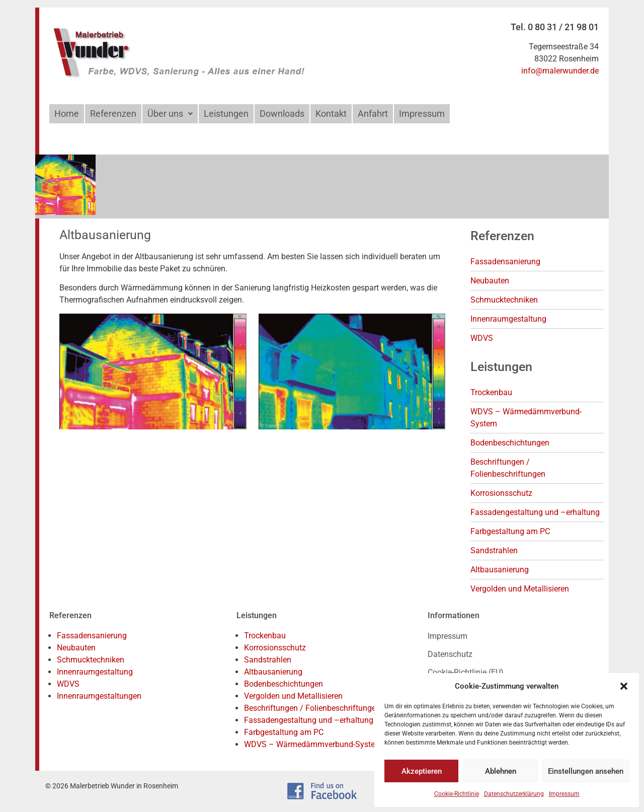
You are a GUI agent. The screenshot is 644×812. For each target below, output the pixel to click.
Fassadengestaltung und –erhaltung (535, 512)
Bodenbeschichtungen (510, 443)
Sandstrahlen (494, 550)
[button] (624, 686)
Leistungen (226, 114)
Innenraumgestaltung (508, 319)
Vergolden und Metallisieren (520, 589)
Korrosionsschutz (501, 493)
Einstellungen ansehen (586, 771)
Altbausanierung (500, 570)
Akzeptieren (422, 771)
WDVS (482, 338)
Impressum (564, 794)
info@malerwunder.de (560, 71)
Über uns (170, 114)
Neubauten (490, 281)
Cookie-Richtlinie (457, 794)
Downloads (282, 114)
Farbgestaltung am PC (510, 531)
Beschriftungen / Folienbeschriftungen (312, 708)
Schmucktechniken (504, 300)
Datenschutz (450, 654)
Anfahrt (373, 114)
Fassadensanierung (505, 262)
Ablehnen (501, 771)
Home (67, 114)
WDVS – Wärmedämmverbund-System (313, 744)
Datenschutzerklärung (514, 794)
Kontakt (331, 114)
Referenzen (113, 114)
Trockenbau (491, 392)
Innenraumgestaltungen (99, 696)
